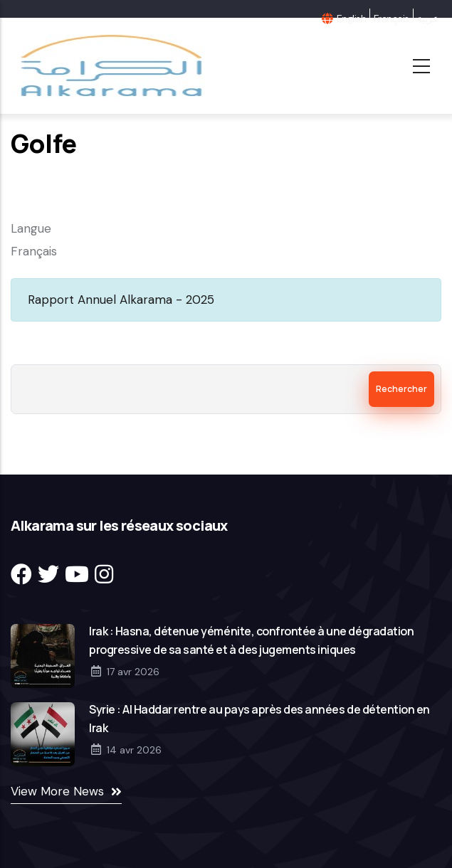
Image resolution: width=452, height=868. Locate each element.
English (351, 18)
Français (391, 18)
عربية (427, 18)
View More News (57, 791)
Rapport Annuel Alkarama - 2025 (121, 300)
